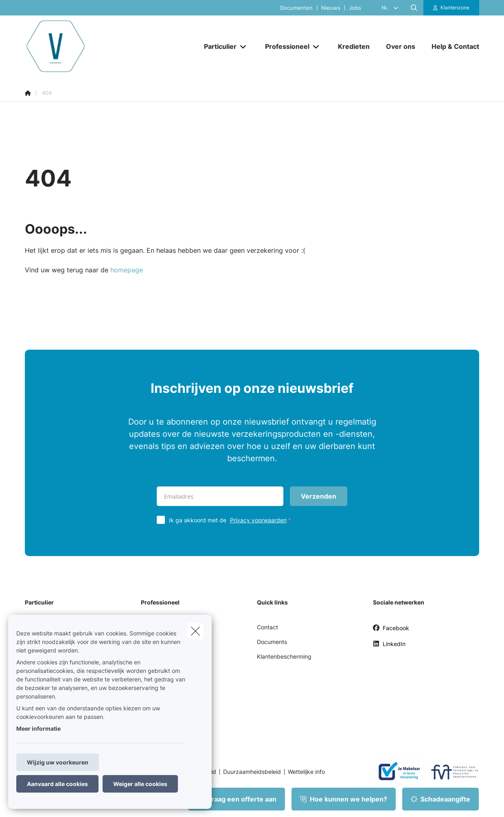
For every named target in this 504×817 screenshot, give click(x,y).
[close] (195, 631)
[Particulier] (217, 46)
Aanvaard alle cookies (57, 784)
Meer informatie (38, 728)
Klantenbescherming (284, 656)
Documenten (296, 8)
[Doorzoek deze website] (414, 8)
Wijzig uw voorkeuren (58, 762)
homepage (127, 270)
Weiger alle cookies (140, 784)
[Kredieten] (354, 46)
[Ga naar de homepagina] (106, 46)
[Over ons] (401, 46)
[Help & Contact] (451, 46)
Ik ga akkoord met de (232, 520)
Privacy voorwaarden (258, 520)
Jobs (355, 8)
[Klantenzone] (451, 8)
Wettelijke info (306, 772)
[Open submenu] (244, 46)
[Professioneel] (284, 46)
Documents (272, 642)
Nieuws (331, 8)
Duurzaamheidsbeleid (252, 772)
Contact (267, 627)
